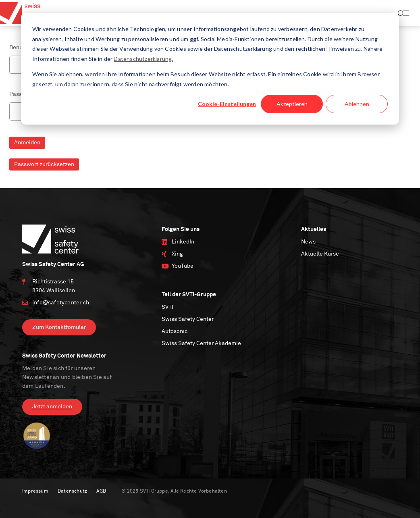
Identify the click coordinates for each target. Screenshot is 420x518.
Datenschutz (72, 491)
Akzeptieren (292, 104)
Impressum (35, 491)
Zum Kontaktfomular (59, 327)
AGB (101, 491)
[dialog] (210, 69)
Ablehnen (357, 104)
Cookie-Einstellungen (227, 104)
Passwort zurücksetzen (44, 164)
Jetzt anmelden (52, 407)
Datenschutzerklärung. (143, 59)
